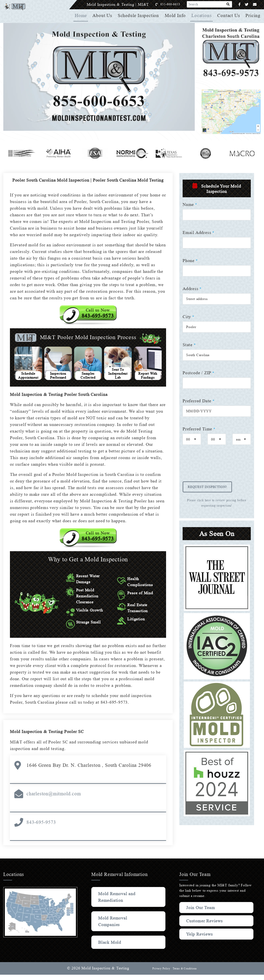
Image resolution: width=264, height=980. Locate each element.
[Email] (255, 5)
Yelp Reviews (200, 939)
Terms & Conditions (185, 974)
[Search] (228, 4)
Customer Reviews (205, 926)
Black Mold (110, 948)
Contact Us (229, 15)
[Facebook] (240, 5)
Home (83, 15)
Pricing (253, 15)
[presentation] (216, 466)
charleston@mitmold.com (54, 799)
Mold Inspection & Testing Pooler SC (48, 737)
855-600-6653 (175, 4)
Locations (202, 15)
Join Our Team (201, 913)
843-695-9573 (41, 827)
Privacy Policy (161, 974)
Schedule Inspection (140, 15)
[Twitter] (247, 5)
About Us (104, 15)
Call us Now (98, 318)
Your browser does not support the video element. (99, 77)
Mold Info (176, 15)
